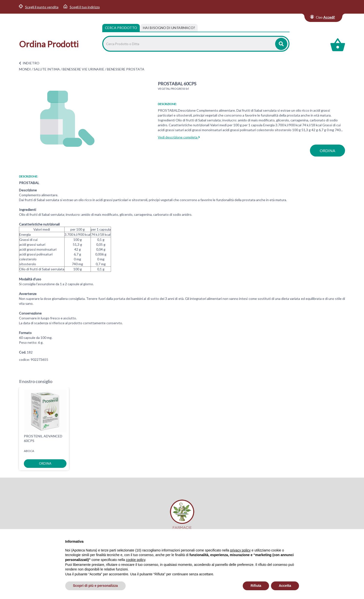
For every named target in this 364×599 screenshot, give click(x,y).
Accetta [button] (285, 586)
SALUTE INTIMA (47, 69)
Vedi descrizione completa (179, 137)
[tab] (169, 28)
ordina (327, 151)
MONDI (25, 69)
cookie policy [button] (135, 560)
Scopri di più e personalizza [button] (95, 586)
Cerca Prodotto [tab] (121, 28)
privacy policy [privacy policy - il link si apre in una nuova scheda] (240, 550)
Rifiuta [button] (256, 586)
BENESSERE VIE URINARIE (83, 69)
